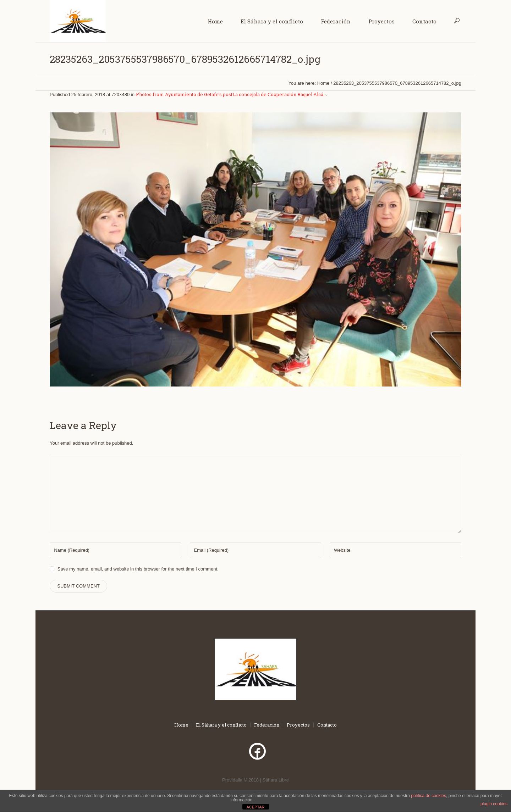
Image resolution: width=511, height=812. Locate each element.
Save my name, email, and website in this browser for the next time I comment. (138, 569)
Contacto (327, 725)
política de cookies (428, 796)
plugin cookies (494, 804)
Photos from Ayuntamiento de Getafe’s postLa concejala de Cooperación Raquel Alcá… (231, 94)
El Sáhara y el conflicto (221, 725)
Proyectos (298, 725)
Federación (267, 725)
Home (323, 83)
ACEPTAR (255, 807)
